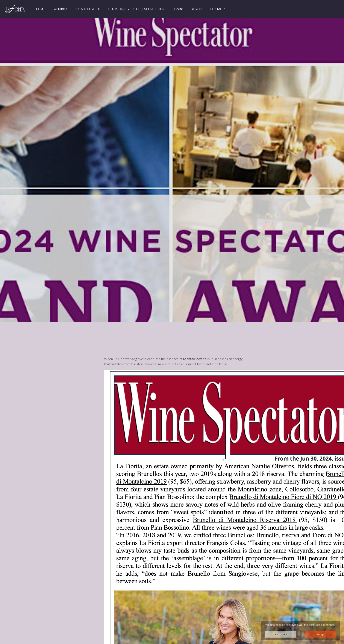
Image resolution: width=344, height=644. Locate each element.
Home (40, 9)
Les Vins (178, 9)
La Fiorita (60, 9)
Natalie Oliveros (88, 9)
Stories (197, 9)
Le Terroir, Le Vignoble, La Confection (136, 9)
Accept (320, 634)
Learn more (280, 634)
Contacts (218, 9)
